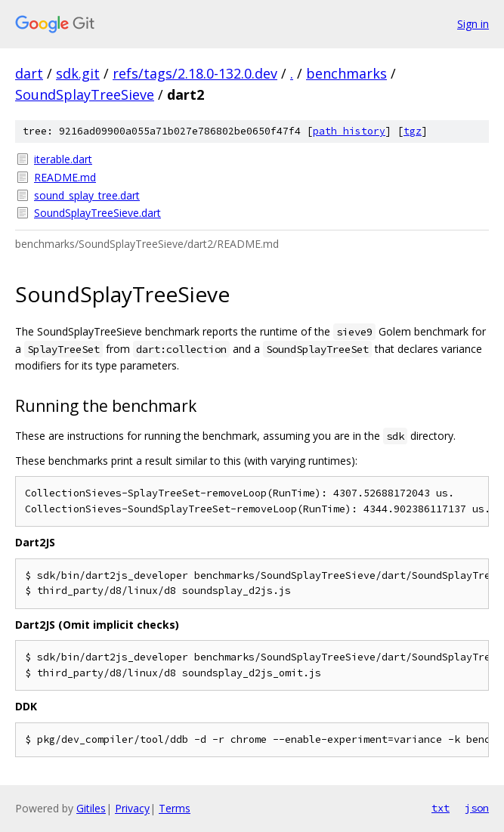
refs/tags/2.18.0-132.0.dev (195, 73)
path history (349, 131)
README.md (65, 177)
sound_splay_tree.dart (87, 195)
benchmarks (346, 73)
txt (441, 808)
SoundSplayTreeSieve (85, 94)
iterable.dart (63, 159)
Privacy (132, 808)
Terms (175, 808)
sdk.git (78, 73)
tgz (413, 131)
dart (29, 73)
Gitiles (91, 808)
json (477, 808)
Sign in (473, 24)
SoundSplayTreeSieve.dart (97, 213)
